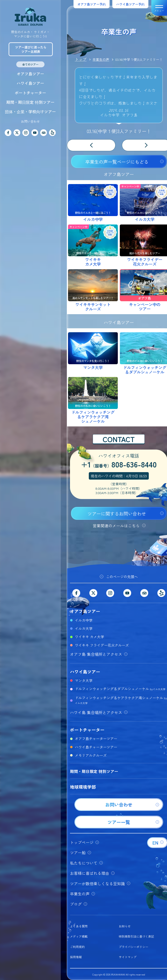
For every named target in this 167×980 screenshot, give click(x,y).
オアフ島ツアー (30, 74)
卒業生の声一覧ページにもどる (117, 162)
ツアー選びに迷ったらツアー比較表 (31, 49)
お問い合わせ (30, 121)
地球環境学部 (83, 787)
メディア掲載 (79, 936)
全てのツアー (30, 64)
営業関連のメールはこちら (116, 526)
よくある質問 (79, 926)
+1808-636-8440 (119, 465)
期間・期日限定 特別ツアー (30, 102)
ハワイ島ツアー (30, 83)
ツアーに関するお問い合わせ (117, 514)
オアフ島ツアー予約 (92, 4)
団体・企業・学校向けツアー (30, 112)
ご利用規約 (77, 947)
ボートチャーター (30, 93)
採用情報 (76, 957)
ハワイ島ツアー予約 (130, 4)
